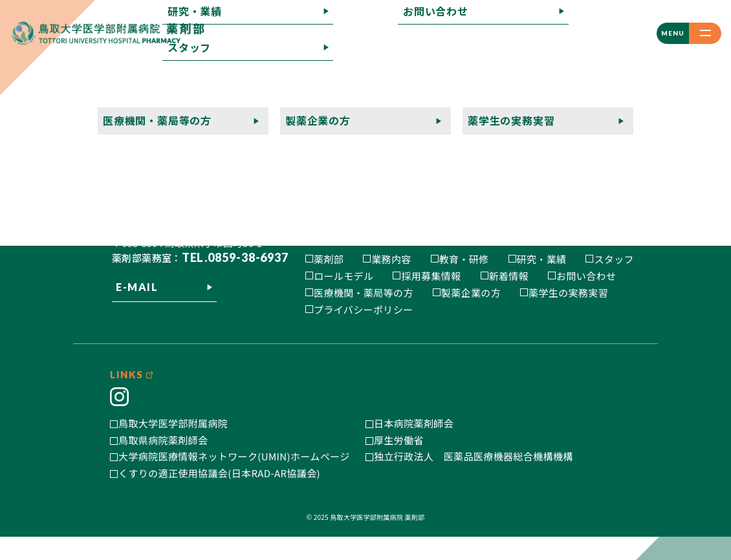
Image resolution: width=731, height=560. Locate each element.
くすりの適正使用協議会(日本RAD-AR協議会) (219, 496)
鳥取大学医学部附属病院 (173, 447)
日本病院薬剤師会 (414, 447)
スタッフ (614, 259)
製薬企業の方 (471, 293)
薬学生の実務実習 (568, 293)
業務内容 (391, 259)
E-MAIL (137, 322)
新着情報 (509, 276)
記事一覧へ (26, 118)
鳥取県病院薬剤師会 (163, 463)
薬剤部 (329, 259)
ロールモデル (344, 276)
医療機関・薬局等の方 (364, 293)
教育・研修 (464, 259)
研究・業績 (542, 259)
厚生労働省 (399, 463)
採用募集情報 (431, 276)
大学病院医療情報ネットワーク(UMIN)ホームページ (234, 479)
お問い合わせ (586, 276)
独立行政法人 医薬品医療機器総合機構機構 (474, 479)
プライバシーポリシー (364, 309)
